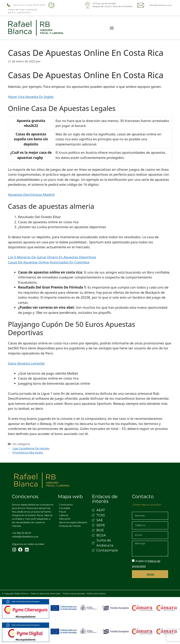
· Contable (64, 508)
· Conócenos (65, 505)
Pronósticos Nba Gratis (28, 452)
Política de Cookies (96, 594)
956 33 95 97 (39, 5)
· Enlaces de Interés (69, 526)
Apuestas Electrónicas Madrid (31, 195)
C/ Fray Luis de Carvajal (104, 3)
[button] (112, 28)
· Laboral (63, 515)
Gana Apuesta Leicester (27, 363)
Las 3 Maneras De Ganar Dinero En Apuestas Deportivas (52, 257)
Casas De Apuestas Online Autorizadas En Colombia (49, 262)
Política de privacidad (74, 594)
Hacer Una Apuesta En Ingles (31, 97)
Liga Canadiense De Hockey (31, 448)
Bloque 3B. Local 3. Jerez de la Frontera (113, 6)
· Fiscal (62, 512)
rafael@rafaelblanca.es (160, 5)
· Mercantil (64, 519)
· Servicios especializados (73, 522)
